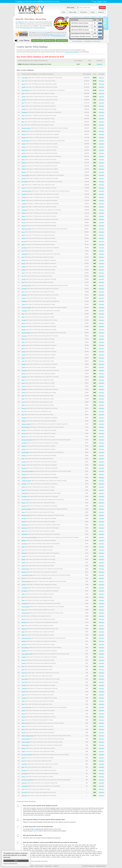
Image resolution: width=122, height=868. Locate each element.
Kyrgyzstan (24, 496)
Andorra (23, 487)
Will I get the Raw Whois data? (33, 835)
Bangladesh (24, 248)
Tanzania (24, 474)
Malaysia (24, 147)
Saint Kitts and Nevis (26, 285)
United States (25, 78)
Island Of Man (25, 493)
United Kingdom (25, 90)
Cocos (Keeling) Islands (27, 654)
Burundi (23, 619)
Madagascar (24, 553)
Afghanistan (24, 301)
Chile (23, 282)
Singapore (24, 134)
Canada (23, 87)
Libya (23, 789)
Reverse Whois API (62, 40)
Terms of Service (39, 866)
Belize (23, 399)
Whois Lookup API (37, 40)
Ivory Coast (24, 792)
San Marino (24, 591)
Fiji (22, 616)
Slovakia (24, 279)
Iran (22, 276)
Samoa (23, 714)
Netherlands (24, 112)
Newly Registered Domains (60, 34)
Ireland (23, 235)
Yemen (23, 512)
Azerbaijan (24, 418)
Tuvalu (23, 726)
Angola (23, 490)
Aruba (23, 547)
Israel (23, 185)
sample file (36, 831)
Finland (23, 270)
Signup (105, 1)
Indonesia (24, 137)
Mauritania (24, 651)
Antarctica (24, 641)
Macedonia (24, 468)
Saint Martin (24, 764)
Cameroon (24, 408)
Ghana (23, 348)
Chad (23, 670)
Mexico (23, 160)
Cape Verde (24, 682)
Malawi (23, 632)
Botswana (24, 572)
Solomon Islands (25, 742)
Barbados (24, 364)
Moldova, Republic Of (27, 424)
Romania (24, 219)
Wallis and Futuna (26, 723)
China (23, 81)
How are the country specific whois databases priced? (40, 806)
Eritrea (23, 729)
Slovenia (24, 352)
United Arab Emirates (26, 191)
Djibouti (23, 701)
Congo (23, 566)
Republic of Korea (26, 515)
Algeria (23, 339)
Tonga (23, 720)
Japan (23, 93)
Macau (23, 358)
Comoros (24, 717)
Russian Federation (26, 128)
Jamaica (23, 449)
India (23, 103)
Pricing (93, 12)
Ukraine (23, 166)
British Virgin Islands (26, 229)
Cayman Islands (25, 141)
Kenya (23, 292)
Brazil (23, 122)
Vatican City (24, 783)
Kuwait (23, 383)
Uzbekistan (24, 478)
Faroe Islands (25, 679)
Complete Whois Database (72, 52)
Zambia (23, 531)
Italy (22, 125)
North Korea (24, 795)
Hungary (24, 222)
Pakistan (24, 213)
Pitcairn (23, 777)
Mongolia (24, 518)
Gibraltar (24, 330)
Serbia (23, 317)
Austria (23, 207)
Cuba (23, 704)
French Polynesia (26, 607)
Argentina (24, 204)
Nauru (23, 767)
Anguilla (23, 522)
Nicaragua (24, 506)
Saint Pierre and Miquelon (28, 780)
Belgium (23, 200)
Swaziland (24, 657)
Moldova (24, 748)
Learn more (7, 857)
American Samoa (26, 427)
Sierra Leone (25, 673)
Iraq (22, 411)
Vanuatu (23, 644)
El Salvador (24, 443)
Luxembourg (24, 311)
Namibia (23, 446)
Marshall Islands (25, 569)
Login (95, 1)
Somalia (23, 556)
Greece (23, 273)
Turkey (23, 115)
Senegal (23, 433)
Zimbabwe (24, 484)
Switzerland (24, 156)
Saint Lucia (24, 629)
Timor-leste (24, 688)
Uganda (23, 355)
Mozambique (25, 544)
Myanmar (24, 430)
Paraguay (24, 465)
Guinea (23, 610)
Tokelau (23, 751)
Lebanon (24, 345)
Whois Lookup (73, 12)
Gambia (23, 692)
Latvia (23, 361)
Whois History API (49, 40)
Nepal (23, 380)
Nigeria (23, 216)
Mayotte (23, 733)
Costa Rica (24, 295)
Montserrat (24, 622)
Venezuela (24, 336)
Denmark (24, 178)
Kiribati (23, 758)
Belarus (23, 323)
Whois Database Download (59, 36)
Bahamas (24, 172)
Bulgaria (23, 260)
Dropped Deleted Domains (35, 36)
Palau (23, 676)
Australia (24, 109)
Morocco (24, 263)
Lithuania (24, 267)
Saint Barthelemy (26, 452)
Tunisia (23, 386)
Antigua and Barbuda (26, 509)
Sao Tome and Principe (27, 755)
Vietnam (23, 144)
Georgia (23, 367)
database (20, 1)
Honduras (24, 462)
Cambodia (24, 197)
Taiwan (23, 245)
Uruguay (24, 392)
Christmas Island (25, 613)
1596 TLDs (40, 32)
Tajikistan (24, 421)
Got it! (16, 861)
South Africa (24, 210)
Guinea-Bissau (25, 786)
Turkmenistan (25, 603)
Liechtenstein (25, 534)
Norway (23, 232)
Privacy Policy (48, 866)
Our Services (84, 12)
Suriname (24, 585)
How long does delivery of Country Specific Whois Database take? (44, 820)
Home (64, 12)
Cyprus (23, 188)
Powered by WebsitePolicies (10, 864)
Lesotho (23, 710)
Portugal (23, 226)
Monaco (23, 503)
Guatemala (24, 377)
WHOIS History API (27, 28)
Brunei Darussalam (26, 333)
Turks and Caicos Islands (27, 471)
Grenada (24, 685)
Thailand (24, 169)
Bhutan (23, 600)
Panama (23, 97)
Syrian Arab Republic (26, 707)
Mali (22, 578)
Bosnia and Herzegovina (27, 440)
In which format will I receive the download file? (38, 827)
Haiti (23, 597)
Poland (23, 150)
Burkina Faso (25, 525)
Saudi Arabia (24, 254)
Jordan (23, 342)
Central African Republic (27, 575)
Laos (23, 402)
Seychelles (24, 289)
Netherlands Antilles (26, 581)
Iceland (23, 84)
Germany (24, 100)
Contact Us (101, 12)
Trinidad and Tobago (26, 481)
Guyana (23, 660)
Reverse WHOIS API (40, 28)
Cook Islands (25, 588)
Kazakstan (24, 389)
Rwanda (23, 563)
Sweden (23, 153)
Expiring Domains (46, 36)
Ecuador (23, 298)
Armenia (23, 326)
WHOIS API (21, 22)
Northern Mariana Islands (27, 736)
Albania (23, 374)
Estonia (23, 238)
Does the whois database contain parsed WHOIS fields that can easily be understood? (50, 842)
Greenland (24, 698)
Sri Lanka (24, 320)
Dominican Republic (26, 307)
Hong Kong (24, 131)
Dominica (24, 663)
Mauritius (24, 455)
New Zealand (25, 182)
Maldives (24, 540)
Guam (23, 625)
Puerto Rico (24, 370)
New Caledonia (25, 648)
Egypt (23, 257)
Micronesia (24, 770)
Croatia (23, 304)
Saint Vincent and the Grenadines (29, 537)
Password (100, 1)
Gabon (23, 594)
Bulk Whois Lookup (48, 34)
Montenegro (24, 528)
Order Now (99, 64)
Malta (23, 314)
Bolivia (23, 405)
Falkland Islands (25, 745)
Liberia (23, 695)
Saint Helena (25, 773)
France (23, 106)
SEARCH (102, 8)
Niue (23, 761)
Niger (23, 666)
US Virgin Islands (26, 500)
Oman (23, 415)
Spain (23, 119)
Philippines (24, 163)
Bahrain (23, 437)
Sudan (23, 635)
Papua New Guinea (26, 638)
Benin (23, 459)
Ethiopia (23, 559)
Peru (23, 251)
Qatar (23, 396)
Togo (23, 550)
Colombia (24, 194)
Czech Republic (25, 175)
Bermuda (24, 241)
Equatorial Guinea (26, 739)
